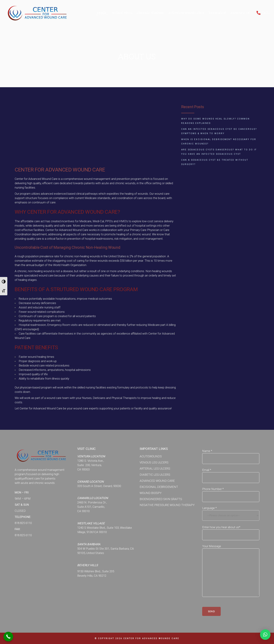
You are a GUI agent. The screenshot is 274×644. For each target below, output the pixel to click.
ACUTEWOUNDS (151, 456)
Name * (231, 453)
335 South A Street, (90, 486)
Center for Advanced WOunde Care (151, 638)
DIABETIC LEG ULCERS (155, 475)
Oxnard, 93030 (112, 486)
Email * (231, 472)
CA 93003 (83, 469)
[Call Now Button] (8, 637)
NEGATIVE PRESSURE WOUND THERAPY (167, 505)
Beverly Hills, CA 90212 (92, 576)
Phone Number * (231, 491)
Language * (231, 513)
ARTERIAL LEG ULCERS (155, 469)
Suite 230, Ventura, (89, 465)
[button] (265, 635)
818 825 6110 (23, 523)
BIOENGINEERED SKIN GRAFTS (161, 499)
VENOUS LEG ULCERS (154, 462)
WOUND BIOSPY (151, 493)
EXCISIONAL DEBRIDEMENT (159, 487)
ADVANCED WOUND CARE (157, 481)
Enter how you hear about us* (231, 529)
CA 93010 (83, 511)
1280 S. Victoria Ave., (91, 461)
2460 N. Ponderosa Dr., (92, 502)
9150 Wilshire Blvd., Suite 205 (96, 571)
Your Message (231, 548)
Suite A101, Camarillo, (91, 507)
